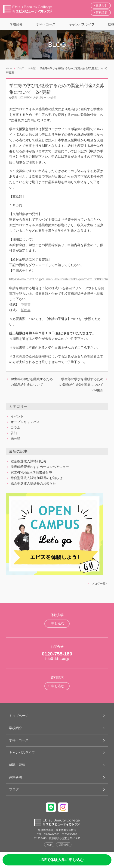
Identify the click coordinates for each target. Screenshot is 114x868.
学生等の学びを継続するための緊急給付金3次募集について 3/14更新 (83, 385)
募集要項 (15, 777)
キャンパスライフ (82, 24)
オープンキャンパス (25, 422)
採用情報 (64, 845)
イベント (17, 416)
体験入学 (102, 6)
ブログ (14, 789)
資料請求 (102, 13)
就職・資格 (17, 765)
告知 (14, 433)
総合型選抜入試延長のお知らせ (33, 483)
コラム (15, 427)
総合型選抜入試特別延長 (28, 461)
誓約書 (26, 310)
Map (49, 845)
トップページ (19, 716)
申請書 (26, 304)
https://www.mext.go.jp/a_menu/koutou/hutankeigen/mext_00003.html (59, 279)
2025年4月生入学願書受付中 (31, 472)
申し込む (58, 623)
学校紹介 (16, 24)
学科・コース (46, 24)
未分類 (52, 97)
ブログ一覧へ (100, 584)
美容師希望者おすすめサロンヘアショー (40, 467)
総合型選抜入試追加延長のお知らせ (37, 478)
